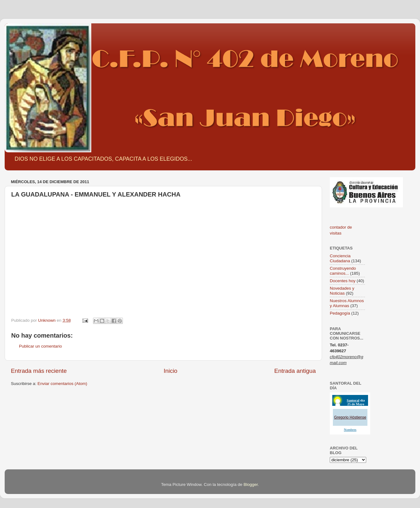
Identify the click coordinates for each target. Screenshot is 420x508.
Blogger (251, 484)
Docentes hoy (343, 281)
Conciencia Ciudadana (340, 258)
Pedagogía (340, 313)
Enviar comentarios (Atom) (63, 384)
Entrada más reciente (39, 371)
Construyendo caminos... (343, 271)
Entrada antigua (295, 371)
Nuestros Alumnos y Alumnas (347, 303)
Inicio (170, 371)
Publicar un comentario (40, 346)
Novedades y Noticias (342, 291)
